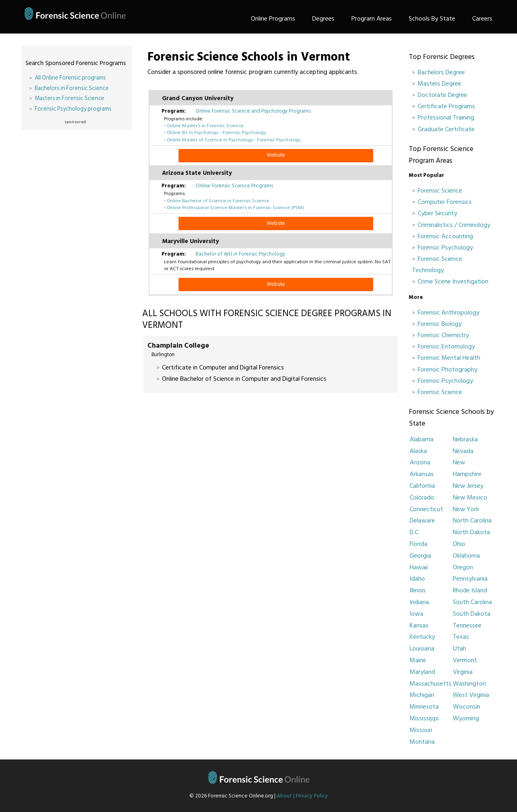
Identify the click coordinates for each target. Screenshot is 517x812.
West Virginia (471, 695)
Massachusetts (431, 684)
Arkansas (422, 474)
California (422, 486)
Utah (459, 648)
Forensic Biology (440, 324)
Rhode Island (470, 590)
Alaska (418, 451)
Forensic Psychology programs (73, 109)
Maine (418, 660)
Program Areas (372, 19)
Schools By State (432, 19)
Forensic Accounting (445, 236)
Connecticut (426, 509)
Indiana (419, 602)
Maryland (422, 672)
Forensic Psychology (445, 248)
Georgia (420, 556)
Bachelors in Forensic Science (72, 88)
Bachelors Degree (441, 72)
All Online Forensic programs (70, 78)
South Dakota (472, 614)
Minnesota (424, 707)
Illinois (418, 590)
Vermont (465, 660)
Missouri (421, 730)
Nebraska (465, 439)
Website (276, 155)
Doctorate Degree (442, 95)
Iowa (416, 614)
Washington (469, 684)
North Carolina (472, 520)
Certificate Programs (446, 106)
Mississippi (424, 718)
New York (466, 509)
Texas (461, 637)
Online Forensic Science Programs (234, 186)
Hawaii (419, 567)
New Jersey (468, 486)
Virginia (463, 672)
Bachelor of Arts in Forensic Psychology (240, 254)
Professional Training (446, 117)
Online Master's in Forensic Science (205, 126)
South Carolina (472, 602)
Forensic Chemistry (443, 335)
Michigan (422, 695)
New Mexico (470, 497)
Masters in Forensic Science (69, 98)
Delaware (422, 520)
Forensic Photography (448, 369)
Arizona (420, 462)
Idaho (417, 579)
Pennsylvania (470, 579)
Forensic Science (440, 191)
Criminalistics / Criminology (454, 225)
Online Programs (273, 19)
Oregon (463, 567)
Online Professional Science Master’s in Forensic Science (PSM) (235, 208)
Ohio (459, 544)
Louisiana (422, 648)
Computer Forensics (445, 202)
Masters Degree (439, 84)
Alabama (421, 439)
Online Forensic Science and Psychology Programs (253, 111)
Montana (422, 742)
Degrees (323, 19)
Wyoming (466, 718)
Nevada (463, 451)
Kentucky (422, 637)
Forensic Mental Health (449, 358)
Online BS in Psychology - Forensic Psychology (216, 132)
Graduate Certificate (446, 129)
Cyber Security (437, 213)
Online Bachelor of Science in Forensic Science (218, 201)
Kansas (419, 625)
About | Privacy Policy (302, 796)
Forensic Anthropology (449, 313)
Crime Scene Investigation (453, 281)
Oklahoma (466, 556)
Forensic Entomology (446, 346)
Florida (418, 544)
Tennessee (467, 625)
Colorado (422, 497)
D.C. (415, 532)
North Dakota (471, 532)
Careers (482, 19)
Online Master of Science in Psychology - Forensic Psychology (234, 140)
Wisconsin (467, 707)
